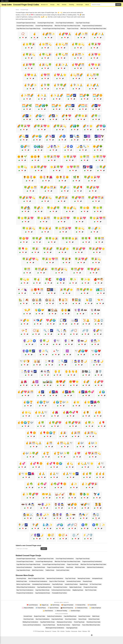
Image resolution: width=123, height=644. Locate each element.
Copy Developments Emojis (43, 593)
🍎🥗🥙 (99, 279)
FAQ (58, 5)
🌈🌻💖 (66, 116)
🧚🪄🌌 (23, 525)
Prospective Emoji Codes (90, 587)
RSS (89, 631)
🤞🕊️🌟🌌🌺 (26, 474)
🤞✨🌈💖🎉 (89, 484)
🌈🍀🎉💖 (24, 126)
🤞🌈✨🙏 (98, 34)
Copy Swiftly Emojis (57, 584)
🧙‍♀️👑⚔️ (28, 515)
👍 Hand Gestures (48, 611)
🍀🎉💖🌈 (81, 259)
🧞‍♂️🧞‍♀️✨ (48, 525)
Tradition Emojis (50, 570)
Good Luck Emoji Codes (63, 570)
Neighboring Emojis (78, 590)
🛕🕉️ (35, 382)
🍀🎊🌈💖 (77, 269)
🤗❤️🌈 (61, 382)
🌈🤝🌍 (37, 136)
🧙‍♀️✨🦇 (71, 515)
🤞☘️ (30, 484)
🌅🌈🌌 (71, 95)
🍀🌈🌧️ (65, 187)
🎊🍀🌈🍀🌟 (84, 290)
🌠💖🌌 (88, 167)
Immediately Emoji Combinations (41, 584)
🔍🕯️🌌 (48, 331)
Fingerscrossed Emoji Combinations (92, 26)
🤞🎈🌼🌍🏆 (48, 433)
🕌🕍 (37, 361)
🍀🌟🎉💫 (29, 228)
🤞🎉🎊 (76, 433)
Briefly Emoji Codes (22, 581)
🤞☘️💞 (42, 484)
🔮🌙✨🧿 (29, 341)
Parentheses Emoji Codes (93, 622)
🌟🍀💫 (22, 167)
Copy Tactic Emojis (70, 578)
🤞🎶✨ (93, 443)
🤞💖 (77, 453)
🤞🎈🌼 (31, 433)
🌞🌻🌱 (22, 157)
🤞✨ (74, 484)
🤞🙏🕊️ (54, 474)
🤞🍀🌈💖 (55, 423)
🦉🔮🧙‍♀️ (59, 504)
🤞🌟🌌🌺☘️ (92, 402)
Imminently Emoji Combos (74, 581)
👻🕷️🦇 (95, 310)
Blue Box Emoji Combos (64, 625)
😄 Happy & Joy (44, 605)
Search (118, 5)
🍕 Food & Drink (92, 605)
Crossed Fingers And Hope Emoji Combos (54, 29)
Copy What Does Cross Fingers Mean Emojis (28, 29)
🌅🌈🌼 (98, 95)
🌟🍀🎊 (84, 157)
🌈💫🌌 (24, 136)
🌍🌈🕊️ (25, 146)
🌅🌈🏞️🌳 (42, 106)
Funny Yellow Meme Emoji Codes (91, 625)
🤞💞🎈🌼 (36, 463)
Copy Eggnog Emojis (72, 628)
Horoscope (80, 5)
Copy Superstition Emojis (23, 570)
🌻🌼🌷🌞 (30, 177)
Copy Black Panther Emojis (47, 622)
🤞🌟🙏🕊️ (41, 412)
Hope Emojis (70, 567)
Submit (44, 549)
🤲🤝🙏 (47, 494)
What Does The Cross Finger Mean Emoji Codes (93, 29)
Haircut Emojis (82, 619)
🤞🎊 (49, 443)
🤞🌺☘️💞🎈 (71, 412)
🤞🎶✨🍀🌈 (30, 453)
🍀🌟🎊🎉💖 (63, 228)
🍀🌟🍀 (98, 208)
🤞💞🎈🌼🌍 (54, 463)
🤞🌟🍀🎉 (29, 44)
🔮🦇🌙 (82, 341)
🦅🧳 (97, 494)
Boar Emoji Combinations (43, 619)
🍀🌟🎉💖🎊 (98, 218)
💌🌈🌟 (25, 320)
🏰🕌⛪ (50, 300)
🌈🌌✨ (27, 116)
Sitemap (85, 631)
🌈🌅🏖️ (83, 106)
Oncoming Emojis (21, 578)
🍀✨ (73, 279)
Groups (52, 5)
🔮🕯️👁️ (69, 341)
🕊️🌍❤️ (96, 351)
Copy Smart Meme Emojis (42, 590)
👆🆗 (89, 300)
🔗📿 (74, 331)
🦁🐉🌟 (84, 494)
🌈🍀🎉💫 (60, 126)
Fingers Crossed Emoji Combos (56, 567)
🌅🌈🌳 (84, 95)
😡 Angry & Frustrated (67, 605)
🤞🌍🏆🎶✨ (61, 402)
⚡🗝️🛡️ (88, 535)
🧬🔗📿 (72, 525)
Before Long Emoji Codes (23, 584)
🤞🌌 (41, 392)
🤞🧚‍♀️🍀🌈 (60, 85)
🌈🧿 (62, 136)
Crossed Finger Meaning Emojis (44, 26)
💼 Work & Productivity (67, 608)
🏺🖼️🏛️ (76, 300)
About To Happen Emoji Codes (36, 578)
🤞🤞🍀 (87, 474)
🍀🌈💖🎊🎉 (96, 198)
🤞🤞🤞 (100, 474)
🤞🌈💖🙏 (65, 34)
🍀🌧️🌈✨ (94, 228)
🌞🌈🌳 (98, 146)
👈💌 (100, 300)
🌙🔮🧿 (68, 146)
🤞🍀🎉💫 (29, 54)
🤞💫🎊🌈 (76, 75)
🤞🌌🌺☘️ (68, 392)
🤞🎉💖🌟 (94, 54)
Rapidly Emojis (84, 584)
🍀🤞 (37, 279)
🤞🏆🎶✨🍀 (61, 453)
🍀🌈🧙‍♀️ (25, 208)
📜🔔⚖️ (99, 320)
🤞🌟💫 (26, 412)
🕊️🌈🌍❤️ (81, 351)
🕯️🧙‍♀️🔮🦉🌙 (79, 361)
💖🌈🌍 (51, 320)
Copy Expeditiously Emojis (44, 587)
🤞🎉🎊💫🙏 (34, 443)
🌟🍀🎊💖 (99, 157)
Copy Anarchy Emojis (57, 619)
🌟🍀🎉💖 (70, 157)
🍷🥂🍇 (22, 290)
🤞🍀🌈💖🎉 (73, 423)
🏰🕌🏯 (37, 300)
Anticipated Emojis (97, 578)
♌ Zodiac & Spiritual (95, 608)
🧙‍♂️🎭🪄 (84, 515)
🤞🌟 (76, 402)
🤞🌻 (86, 412)
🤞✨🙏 (42, 95)
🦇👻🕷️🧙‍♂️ (28, 504)
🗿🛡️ (98, 371)
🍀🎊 (27, 269)
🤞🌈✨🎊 (81, 34)
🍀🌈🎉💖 (93, 187)
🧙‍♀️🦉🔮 (57, 515)
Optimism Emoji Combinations (95, 567)
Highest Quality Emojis (75, 587)
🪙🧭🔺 (63, 535)
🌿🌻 (76, 177)
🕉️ (67, 351)
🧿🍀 (85, 525)
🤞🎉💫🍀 (45, 65)
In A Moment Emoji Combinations (38, 581)
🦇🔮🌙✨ (44, 504)
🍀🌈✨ (39, 208)
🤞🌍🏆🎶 (43, 402)
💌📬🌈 (38, 320)
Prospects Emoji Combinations (25, 593)
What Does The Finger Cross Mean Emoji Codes (67, 26)
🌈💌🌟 (88, 126)
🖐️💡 (57, 371)
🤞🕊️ (101, 463)
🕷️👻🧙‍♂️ (45, 371)
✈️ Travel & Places (41, 608)
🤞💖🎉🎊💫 (93, 453)
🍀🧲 (48, 279)
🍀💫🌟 (25, 279)
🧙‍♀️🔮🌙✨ (43, 515)
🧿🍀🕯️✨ (99, 525)
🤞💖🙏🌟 (60, 75)
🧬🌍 (60, 525)
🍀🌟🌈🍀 (53, 208)
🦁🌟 (72, 494)
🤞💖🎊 (45, 75)
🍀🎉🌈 (48, 249)
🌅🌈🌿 (27, 106)
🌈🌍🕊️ (40, 116)
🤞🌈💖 (99, 382)
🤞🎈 (102, 423)
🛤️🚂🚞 (48, 382)
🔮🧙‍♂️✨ (95, 341)
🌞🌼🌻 (35, 157)
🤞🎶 (80, 443)
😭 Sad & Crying (55, 605)
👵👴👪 (66, 310)
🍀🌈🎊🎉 (61, 198)
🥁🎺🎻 (60, 494)
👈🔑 (27, 310)
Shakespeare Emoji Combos (64, 622)
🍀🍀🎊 (99, 238)
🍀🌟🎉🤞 (45, 228)
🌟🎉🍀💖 (57, 167)
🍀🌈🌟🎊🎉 (48, 187)
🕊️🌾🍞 (25, 361)
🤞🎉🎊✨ (78, 54)
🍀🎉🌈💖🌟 (97, 249)
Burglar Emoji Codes (40, 616)
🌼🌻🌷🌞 (62, 177)
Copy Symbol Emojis (39, 567)
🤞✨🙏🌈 (57, 95)
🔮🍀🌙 (44, 341)
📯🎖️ (25, 331)
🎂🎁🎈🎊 (37, 290)
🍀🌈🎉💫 (45, 198)
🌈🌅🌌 (70, 106)
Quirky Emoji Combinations (54, 616)
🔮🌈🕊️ (98, 331)
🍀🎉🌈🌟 (62, 249)
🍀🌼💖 (24, 238)
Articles (64, 5)
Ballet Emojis (96, 616)
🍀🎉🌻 (66, 259)
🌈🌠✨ (53, 116)
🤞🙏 (42, 474)
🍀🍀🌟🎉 (52, 238)
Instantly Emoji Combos (71, 584)
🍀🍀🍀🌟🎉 (70, 238)
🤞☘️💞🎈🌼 (58, 484)
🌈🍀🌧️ (96, 116)
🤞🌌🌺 (53, 392)
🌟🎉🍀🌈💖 (39, 167)
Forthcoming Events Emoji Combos (61, 590)
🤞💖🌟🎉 (94, 65)
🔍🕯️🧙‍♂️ (61, 331)
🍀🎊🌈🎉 (41, 269)
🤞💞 (22, 463)
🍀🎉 (35, 249)
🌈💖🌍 (101, 126)
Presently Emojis (87, 581)
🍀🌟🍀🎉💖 (25, 218)
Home (17, 10)
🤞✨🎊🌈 (27, 95)
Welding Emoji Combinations (30, 622)
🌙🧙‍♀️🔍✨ (83, 146)
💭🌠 (63, 320)
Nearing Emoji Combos (84, 578)
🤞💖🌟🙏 (30, 75)
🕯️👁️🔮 (49, 361)
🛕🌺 (24, 382)
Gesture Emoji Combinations (24, 567)
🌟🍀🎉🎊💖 (52, 157)
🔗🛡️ (85, 331)
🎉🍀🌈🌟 (66, 290)
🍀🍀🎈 (86, 238)
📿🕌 (36, 331)
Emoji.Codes (41, 631)
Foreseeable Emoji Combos (59, 593)
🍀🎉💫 (96, 259)
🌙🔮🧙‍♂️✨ (53, 146)
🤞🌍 (102, 392)
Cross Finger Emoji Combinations (65, 23)
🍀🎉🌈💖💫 (30, 259)
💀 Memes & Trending (61, 611)
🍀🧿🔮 (61, 279)
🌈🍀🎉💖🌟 (42, 126)
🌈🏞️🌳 (75, 126)
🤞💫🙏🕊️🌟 (85, 463)
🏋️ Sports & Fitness (53, 608)
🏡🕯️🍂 (24, 300)
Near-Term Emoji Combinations (25, 590)
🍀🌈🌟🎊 (30, 187)
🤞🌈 (86, 382)
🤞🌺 (55, 412)
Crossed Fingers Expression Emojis (26, 23)
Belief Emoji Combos (38, 570)
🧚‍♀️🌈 (35, 525)
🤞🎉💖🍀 (29, 65)
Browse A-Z (44, 5)
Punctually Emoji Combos (60, 587)
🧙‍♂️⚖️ (96, 515)
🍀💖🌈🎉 (94, 269)
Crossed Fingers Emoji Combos (25, 26)
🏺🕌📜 (63, 300)
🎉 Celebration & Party (81, 608)
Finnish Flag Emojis (79, 622)
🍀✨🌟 (85, 279)
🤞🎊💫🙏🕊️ (65, 443)
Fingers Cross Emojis (73, 29)
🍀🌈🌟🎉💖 (92, 177)
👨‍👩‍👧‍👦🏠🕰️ (53, 310)
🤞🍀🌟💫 (78, 44)
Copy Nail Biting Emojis (70, 616)
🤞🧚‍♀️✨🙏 (76, 85)
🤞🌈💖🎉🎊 (25, 392)
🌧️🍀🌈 (101, 167)
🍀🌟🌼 (84, 208)
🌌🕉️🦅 (99, 136)
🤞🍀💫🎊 (61, 54)
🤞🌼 (98, 412)
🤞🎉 (63, 433)
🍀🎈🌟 (23, 249)
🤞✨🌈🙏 (93, 85)
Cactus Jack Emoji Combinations (32, 625)
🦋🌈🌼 (72, 504)
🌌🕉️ (87, 136)
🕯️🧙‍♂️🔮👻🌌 (29, 371)
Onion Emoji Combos (71, 619)
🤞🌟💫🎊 (61, 44)
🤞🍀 (41, 423)
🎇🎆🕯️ (52, 290)
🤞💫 (70, 463)
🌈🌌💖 (96, 106)
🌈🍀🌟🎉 (81, 116)
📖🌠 (75, 320)
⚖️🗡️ (76, 535)
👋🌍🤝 (39, 310)
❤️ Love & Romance (32, 605)
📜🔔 (86, 320)
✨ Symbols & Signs (75, 611)
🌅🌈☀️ (57, 106)
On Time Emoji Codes (96, 584)
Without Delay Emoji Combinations (26, 587)
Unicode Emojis (28, 616)
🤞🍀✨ (89, 423)
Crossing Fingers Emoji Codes (46, 23)
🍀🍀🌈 (37, 238)
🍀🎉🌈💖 (79, 249)
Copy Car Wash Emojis (49, 625)
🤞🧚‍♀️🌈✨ (30, 85)
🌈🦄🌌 (50, 136)
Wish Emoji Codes (80, 567)
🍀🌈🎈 (78, 187)
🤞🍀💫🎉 (45, 54)
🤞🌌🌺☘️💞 (86, 392)
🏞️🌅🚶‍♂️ (101, 290)
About (87, 5)
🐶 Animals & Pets (80, 605)
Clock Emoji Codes (29, 619)
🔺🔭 (56, 351)
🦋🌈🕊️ (85, 504)
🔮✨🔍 (43, 351)
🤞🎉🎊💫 (90, 433)
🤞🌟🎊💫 (45, 44)
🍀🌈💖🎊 (78, 198)
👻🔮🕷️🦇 (80, 310)
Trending (71, 5)
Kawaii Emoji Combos (84, 616)
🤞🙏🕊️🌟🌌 (71, 474)
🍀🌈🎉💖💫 (27, 198)
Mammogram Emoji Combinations (55, 628)
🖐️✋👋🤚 (71, 371)
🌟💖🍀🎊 (73, 167)
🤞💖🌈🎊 (78, 65)
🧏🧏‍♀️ (98, 504)
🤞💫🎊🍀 (93, 75)
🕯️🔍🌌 (62, 361)
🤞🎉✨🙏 (61, 65)
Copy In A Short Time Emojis (57, 581)
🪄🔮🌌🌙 (37, 535)
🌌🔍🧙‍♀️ (75, 136)
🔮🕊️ (57, 341)
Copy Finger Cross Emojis (83, 23)
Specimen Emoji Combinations (55, 578)
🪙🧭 (51, 535)
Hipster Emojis (76, 625)
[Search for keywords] (103, 5)
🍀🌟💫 (80, 228)
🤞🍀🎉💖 (94, 44)
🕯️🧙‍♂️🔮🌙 (97, 361)
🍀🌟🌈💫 (70, 208)
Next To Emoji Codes (91, 590)
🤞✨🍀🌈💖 (30, 494)
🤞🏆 (46, 453)
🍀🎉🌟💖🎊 (50, 259)
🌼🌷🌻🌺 (46, 177)
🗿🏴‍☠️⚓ (86, 371)
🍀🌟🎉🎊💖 (61, 218)
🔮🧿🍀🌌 (29, 351)
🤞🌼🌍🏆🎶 (25, 423)
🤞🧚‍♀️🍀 (45, 85)
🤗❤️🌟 (74, 382)
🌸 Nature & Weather (28, 608)
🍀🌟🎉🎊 (43, 218)
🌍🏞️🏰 (39, 146)
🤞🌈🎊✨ (48, 34)
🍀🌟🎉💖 (80, 218)
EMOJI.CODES (5, 1)
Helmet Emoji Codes (94, 619)
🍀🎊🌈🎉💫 (59, 269)
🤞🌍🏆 (28, 402)
